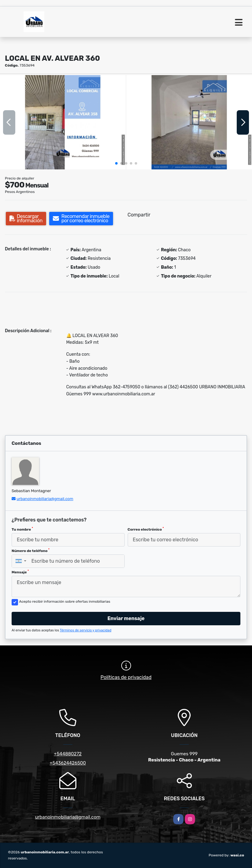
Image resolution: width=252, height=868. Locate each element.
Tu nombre (22, 529)
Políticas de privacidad (126, 677)
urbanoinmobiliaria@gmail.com (45, 499)
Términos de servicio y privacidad (86, 630)
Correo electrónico (146, 529)
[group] (63, 122)
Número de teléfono (31, 550)
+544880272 (68, 754)
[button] (116, 163)
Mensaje (20, 572)
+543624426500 (68, 763)
